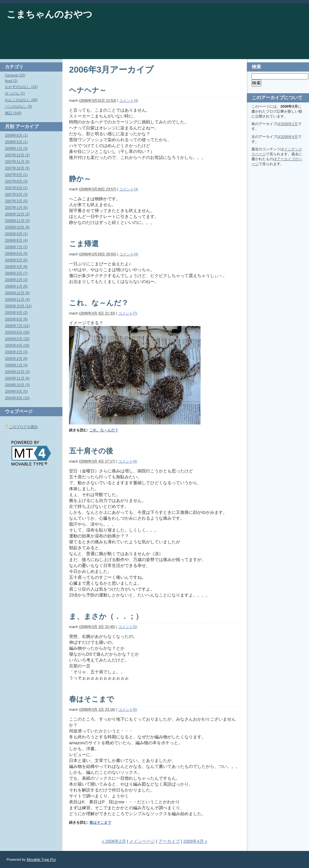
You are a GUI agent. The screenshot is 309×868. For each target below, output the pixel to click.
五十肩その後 (91, 451)
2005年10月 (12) (18, 306)
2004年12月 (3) (17, 372)
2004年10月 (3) (17, 385)
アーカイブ (169, 841)
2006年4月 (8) (16, 267)
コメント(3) (129, 189)
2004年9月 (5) (16, 391)
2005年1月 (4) (16, 365)
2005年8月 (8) (16, 319)
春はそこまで (92, 699)
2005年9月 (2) (16, 313)
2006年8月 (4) (16, 240)
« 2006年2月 (114, 841)
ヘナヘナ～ (88, 90)
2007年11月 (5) (17, 162)
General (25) (15, 75)
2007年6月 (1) (16, 188)
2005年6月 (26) (17, 332)
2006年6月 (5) (16, 253)
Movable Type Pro (41, 859)
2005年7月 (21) (17, 326)
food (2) (11, 81)
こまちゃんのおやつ (49, 14)
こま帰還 (84, 244)
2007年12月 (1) (17, 155)
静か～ (80, 179)
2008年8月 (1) (16, 135)
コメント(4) (129, 100)
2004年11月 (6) (17, 378)
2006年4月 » (195, 841)
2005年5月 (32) (17, 339)
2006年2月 (289, 124)
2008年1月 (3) (16, 148)
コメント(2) (128, 627)
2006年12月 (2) (17, 214)
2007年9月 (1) (16, 175)
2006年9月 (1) (16, 234)
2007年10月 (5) (17, 168)
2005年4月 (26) (17, 345)
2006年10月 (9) (17, 227)
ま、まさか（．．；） (106, 616)
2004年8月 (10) (17, 398)
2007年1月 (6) (16, 207)
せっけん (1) (15, 93)
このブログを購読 (23, 427)
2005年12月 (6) (17, 293)
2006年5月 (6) (16, 260)
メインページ (142, 841)
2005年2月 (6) (16, 358)
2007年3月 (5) (16, 201)
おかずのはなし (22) (21, 87)
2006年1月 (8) (16, 286)
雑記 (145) (13, 113)
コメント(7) (128, 313)
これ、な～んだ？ (99, 303)
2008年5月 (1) (16, 142)
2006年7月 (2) (16, 247)
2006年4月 (289, 137)
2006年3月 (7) (16, 273)
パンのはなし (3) (19, 106)
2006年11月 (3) (17, 221)
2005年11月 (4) (17, 299)
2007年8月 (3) (16, 181)
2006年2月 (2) (16, 280)
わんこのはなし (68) (21, 100)
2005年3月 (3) (16, 352)
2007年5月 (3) (16, 194)
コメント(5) (128, 709)
